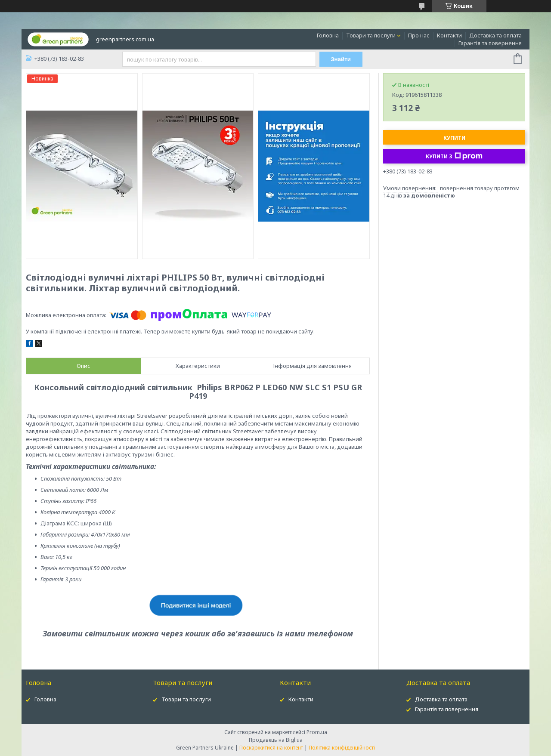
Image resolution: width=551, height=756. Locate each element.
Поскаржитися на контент (271, 748)
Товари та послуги (371, 35)
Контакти (449, 35)
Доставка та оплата (495, 35)
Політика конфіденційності (342, 748)
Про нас (419, 35)
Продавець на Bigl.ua (276, 740)
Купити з (454, 156)
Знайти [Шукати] (341, 59)
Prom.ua (317, 732)
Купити (454, 138)
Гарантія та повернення (490, 43)
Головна (328, 35)
